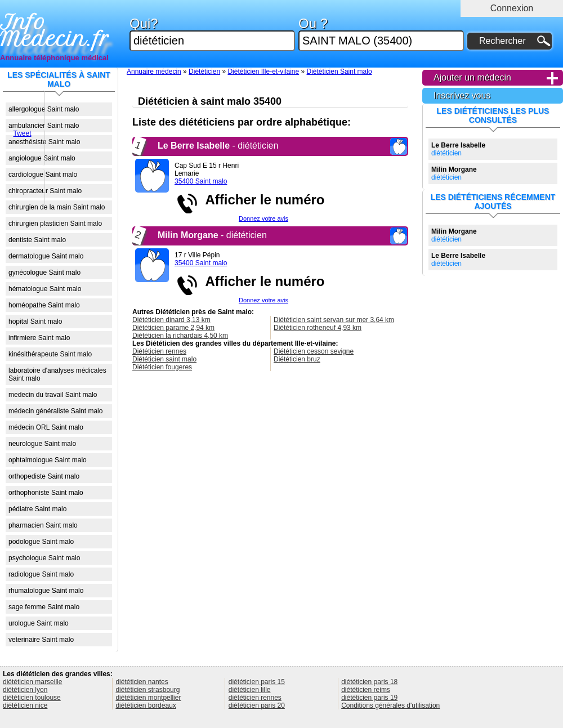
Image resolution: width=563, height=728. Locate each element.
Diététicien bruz (297, 359)
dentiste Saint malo (37, 240)
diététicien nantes (142, 682)
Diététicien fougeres (162, 367)
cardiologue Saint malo (43, 175)
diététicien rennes (255, 698)
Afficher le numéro (261, 200)
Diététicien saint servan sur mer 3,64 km (334, 320)
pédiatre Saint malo (37, 509)
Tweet (22, 133)
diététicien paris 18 (369, 682)
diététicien (458, 149)
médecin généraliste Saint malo (55, 411)
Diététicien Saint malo (339, 72)
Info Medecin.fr (55, 31)
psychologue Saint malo (44, 558)
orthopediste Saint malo (44, 476)
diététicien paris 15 (257, 682)
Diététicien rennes (159, 351)
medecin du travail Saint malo (53, 395)
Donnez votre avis (263, 218)
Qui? (212, 34)
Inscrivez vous (462, 95)
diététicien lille (250, 690)
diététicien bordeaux (146, 705)
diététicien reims (366, 690)
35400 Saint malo (201, 181)
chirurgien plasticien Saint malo (55, 224)
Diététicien (204, 72)
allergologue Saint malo (44, 109)
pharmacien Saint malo (43, 525)
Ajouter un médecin (472, 77)
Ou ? (381, 34)
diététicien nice (25, 705)
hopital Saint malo (35, 321)
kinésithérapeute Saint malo (50, 354)
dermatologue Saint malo (46, 256)
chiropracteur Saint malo (45, 191)
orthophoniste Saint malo (46, 493)
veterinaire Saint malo (41, 640)
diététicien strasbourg (148, 690)
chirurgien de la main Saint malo (57, 207)
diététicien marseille (32, 682)
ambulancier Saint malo (44, 126)
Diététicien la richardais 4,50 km (180, 336)
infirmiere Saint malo (39, 338)
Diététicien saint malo (164, 359)
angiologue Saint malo (42, 158)
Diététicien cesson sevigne (314, 351)
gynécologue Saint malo (44, 273)
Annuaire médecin (154, 72)
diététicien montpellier (148, 698)
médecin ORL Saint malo (46, 427)
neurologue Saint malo (42, 444)
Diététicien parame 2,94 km (173, 328)
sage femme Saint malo (44, 607)
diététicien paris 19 (369, 698)
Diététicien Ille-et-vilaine (263, 72)
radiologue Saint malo (41, 574)
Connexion (512, 8)
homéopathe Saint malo (44, 305)
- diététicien (218, 146)
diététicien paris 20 (257, 705)
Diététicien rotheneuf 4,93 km (318, 328)
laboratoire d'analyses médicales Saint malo (57, 374)
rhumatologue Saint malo (46, 591)
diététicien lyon (25, 690)
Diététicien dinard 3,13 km (171, 320)
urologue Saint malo (39, 623)
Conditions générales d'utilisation (390, 705)
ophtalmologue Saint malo (48, 460)
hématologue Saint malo (45, 289)
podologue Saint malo (41, 542)
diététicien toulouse (32, 698)
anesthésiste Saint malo (44, 142)
